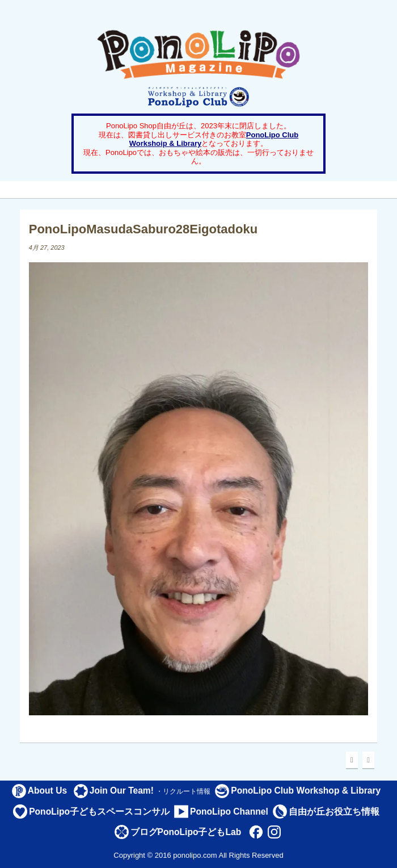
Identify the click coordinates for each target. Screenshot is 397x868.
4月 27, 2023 (47, 248)
